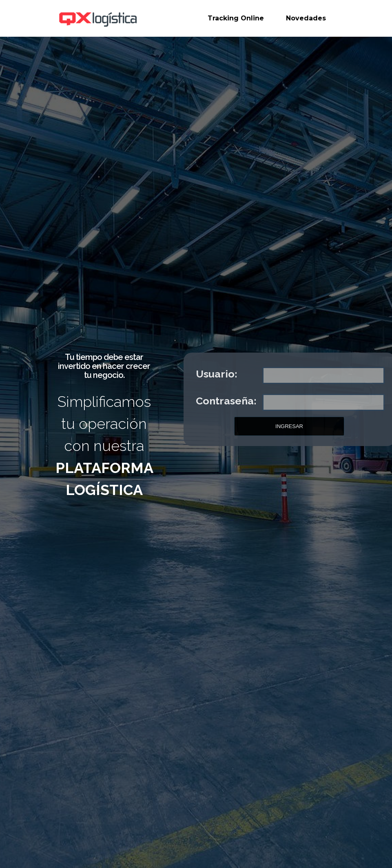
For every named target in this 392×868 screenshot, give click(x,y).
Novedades (306, 18)
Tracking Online (236, 18)
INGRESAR (289, 426)
